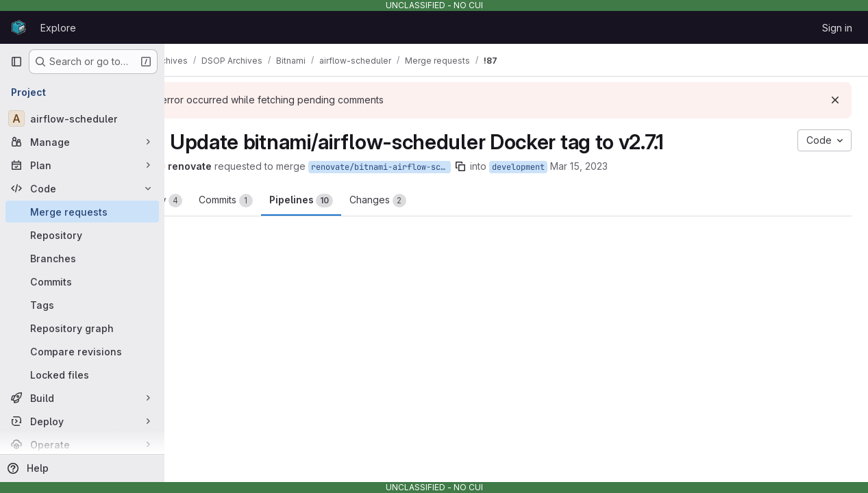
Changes (445, 201)
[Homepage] (18, 27)
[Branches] (82, 258)
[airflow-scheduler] (82, 118)
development (585, 167)
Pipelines (368, 201)
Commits (293, 201)
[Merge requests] (82, 212)
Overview (219, 201)
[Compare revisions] (82, 351)
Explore (58, 28)
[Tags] (82, 305)
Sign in (837, 28)
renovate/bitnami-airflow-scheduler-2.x (448, 167)
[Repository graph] (82, 328)
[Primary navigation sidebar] (16, 62)
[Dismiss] (835, 100)
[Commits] (82, 281)
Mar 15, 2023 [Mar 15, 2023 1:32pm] (646, 166)
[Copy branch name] (528, 166)
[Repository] (82, 235)
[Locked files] (82, 375)
